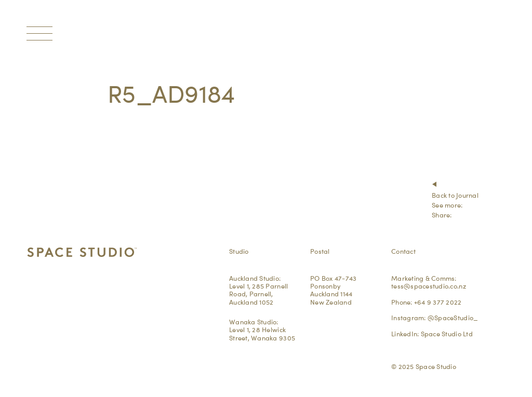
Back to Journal (455, 195)
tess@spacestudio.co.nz (429, 286)
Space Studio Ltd (447, 334)
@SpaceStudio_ (453, 318)
